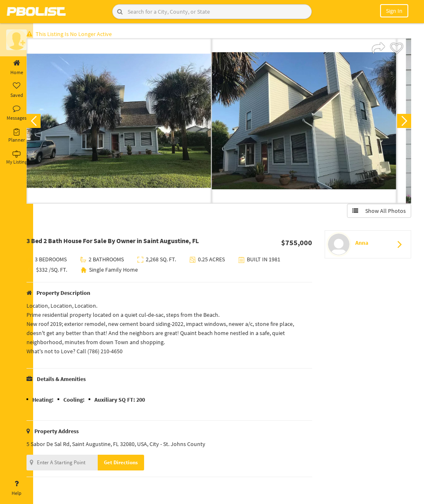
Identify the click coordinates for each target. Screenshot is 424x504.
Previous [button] (46, 123)
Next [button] (402, 123)
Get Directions (134, 464)
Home (17, 68)
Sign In (394, 11)
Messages (17, 113)
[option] (132, 123)
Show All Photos (377, 212)
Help (17, 488)
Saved (17, 90)
